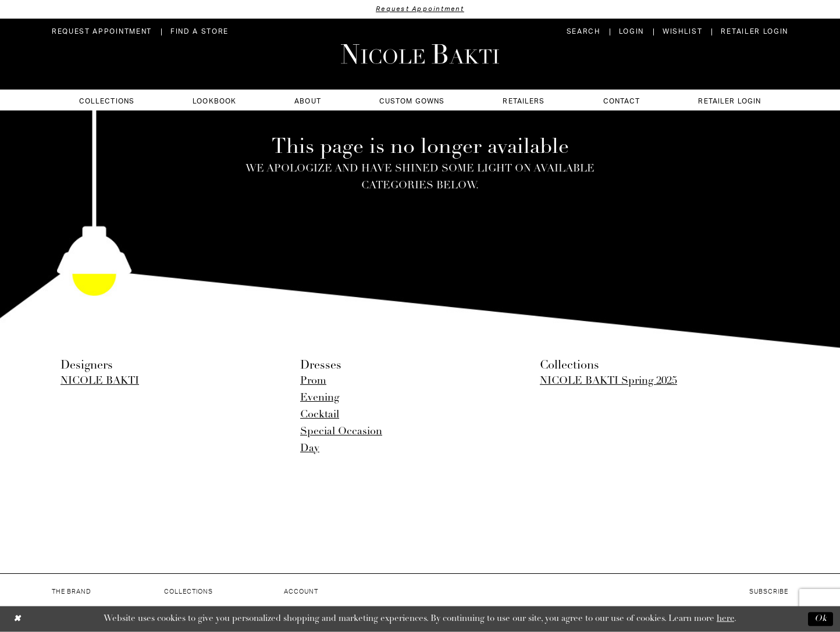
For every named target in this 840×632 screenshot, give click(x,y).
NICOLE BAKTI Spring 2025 (608, 381)
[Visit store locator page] (200, 32)
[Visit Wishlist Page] (682, 32)
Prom (313, 381)
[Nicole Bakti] (420, 54)
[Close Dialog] (17, 619)
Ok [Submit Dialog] (821, 619)
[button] (631, 32)
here (725, 619)
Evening (320, 398)
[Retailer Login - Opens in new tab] (754, 32)
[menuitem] (102, 32)
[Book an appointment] (102, 32)
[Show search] (583, 32)
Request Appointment (420, 9)
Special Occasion (341, 432)
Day (310, 449)
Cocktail (320, 415)
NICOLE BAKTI (100, 381)
